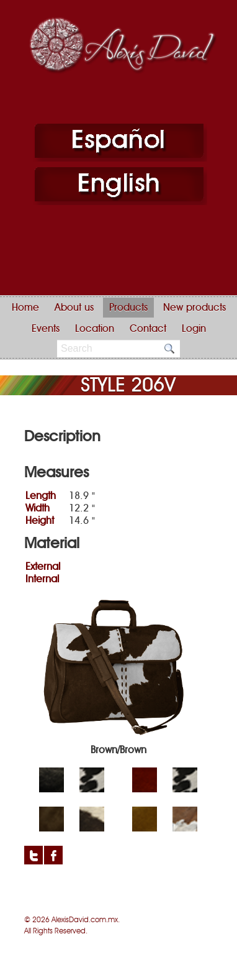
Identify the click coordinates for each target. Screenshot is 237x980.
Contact (148, 329)
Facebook (53, 855)
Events (46, 329)
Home (25, 308)
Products (128, 308)
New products (195, 308)
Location (95, 329)
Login (194, 329)
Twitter (34, 855)
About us (74, 308)
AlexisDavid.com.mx (85, 920)
